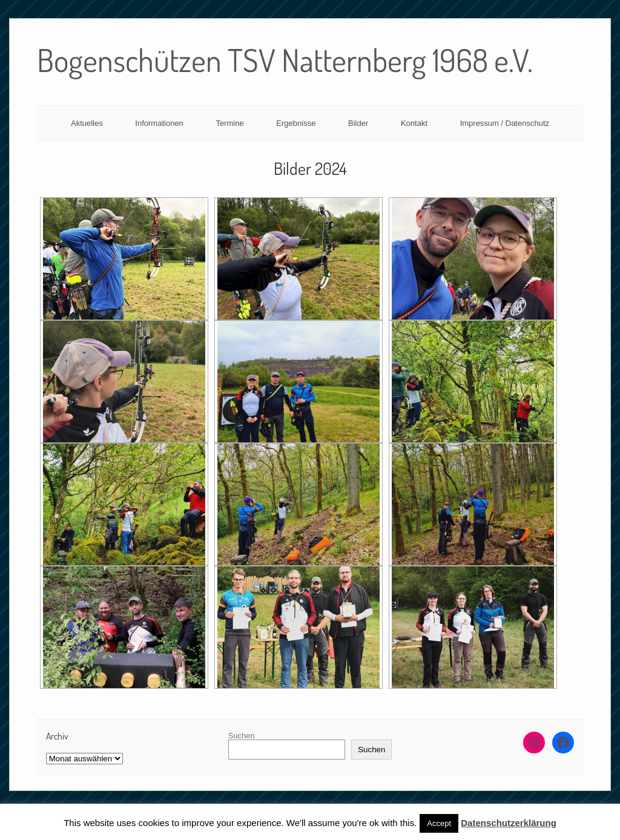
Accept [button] (439, 823)
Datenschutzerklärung (509, 823)
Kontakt (414, 123)
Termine (229, 123)
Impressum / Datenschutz (505, 123)
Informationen (159, 123)
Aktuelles (87, 123)
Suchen (242, 736)
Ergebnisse (296, 123)
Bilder (358, 123)
